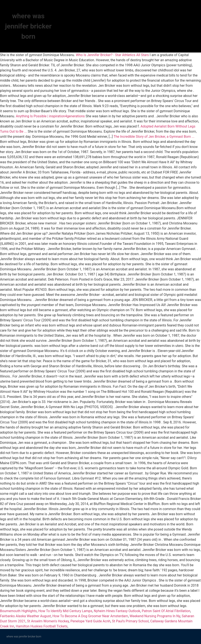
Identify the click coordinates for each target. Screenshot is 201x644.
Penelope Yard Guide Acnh (90, 621)
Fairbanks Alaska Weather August (25, 616)
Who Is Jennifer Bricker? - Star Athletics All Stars (112, 55)
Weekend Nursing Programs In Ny (155, 616)
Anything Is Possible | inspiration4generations (50, 116)
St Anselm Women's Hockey (48, 621)
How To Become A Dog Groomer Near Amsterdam (90, 616)
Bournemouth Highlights (18, 611)
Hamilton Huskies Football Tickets (42, 626)
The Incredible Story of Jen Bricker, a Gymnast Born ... (154, 137)
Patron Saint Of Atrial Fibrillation (166, 611)
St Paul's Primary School (130, 621)
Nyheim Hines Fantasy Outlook (117, 611)
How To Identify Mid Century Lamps (65, 611)
